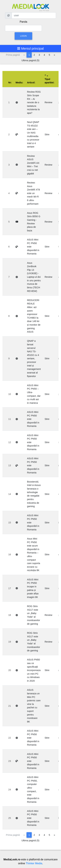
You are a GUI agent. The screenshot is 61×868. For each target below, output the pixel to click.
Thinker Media (34, 863)
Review (48, 102)
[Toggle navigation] (30, 49)
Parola (23, 22)
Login (23, 36)
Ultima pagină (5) (30, 60)
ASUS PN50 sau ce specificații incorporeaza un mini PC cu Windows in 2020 (34, 670)
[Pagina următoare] (54, 55)
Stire (47, 134)
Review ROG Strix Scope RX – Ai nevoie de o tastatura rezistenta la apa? (34, 102)
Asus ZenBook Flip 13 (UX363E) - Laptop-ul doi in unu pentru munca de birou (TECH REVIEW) (34, 277)
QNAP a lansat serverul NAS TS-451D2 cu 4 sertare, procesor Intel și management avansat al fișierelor (34, 358)
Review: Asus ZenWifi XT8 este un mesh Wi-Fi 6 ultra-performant (33, 193)
